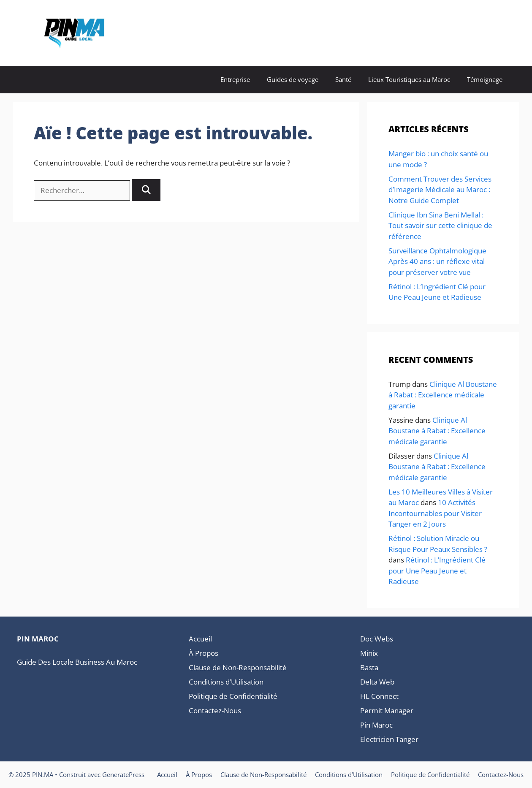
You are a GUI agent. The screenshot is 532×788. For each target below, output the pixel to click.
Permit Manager (387, 711)
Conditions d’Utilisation (226, 682)
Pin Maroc (376, 725)
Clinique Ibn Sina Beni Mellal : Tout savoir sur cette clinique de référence (440, 226)
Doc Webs (377, 639)
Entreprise (235, 79)
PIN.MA (142, 33)
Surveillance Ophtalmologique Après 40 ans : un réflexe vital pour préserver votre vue (437, 261)
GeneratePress (123, 774)
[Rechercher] (146, 190)
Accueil (200, 639)
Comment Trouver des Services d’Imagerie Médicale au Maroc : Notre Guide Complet (440, 190)
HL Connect (379, 696)
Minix (369, 653)
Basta (369, 667)
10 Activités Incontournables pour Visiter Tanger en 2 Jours (435, 513)
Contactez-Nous (215, 711)
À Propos (204, 653)
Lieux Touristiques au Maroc (409, 79)
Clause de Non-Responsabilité (238, 667)
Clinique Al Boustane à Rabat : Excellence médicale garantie (443, 395)
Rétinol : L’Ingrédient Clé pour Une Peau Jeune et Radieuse (437, 571)
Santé (343, 79)
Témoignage (485, 79)
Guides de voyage (293, 79)
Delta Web (377, 682)
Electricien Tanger (389, 739)
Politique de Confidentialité (233, 696)
